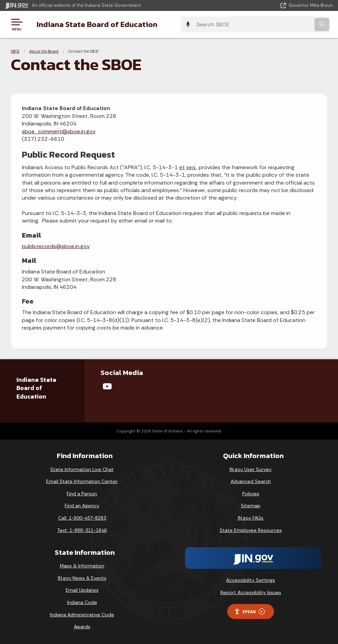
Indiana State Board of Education (95, 24)
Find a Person (82, 494)
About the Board (44, 51)
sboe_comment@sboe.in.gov (59, 131)
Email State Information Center (82, 481)
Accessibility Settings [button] (251, 580)
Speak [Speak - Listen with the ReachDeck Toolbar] (249, 612)
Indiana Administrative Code (82, 615)
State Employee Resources (251, 530)
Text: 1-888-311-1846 (82, 530)
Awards (82, 627)
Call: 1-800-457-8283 (82, 518)
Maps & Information (82, 566)
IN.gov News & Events (82, 578)
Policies (251, 494)
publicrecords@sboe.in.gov (56, 246)
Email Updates (82, 590)
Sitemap (251, 506)
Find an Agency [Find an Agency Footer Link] (82, 506)
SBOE (15, 51)
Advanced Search (251, 481)
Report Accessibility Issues (251, 592)
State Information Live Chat (82, 469)
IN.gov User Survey (251, 469)
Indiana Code (82, 602)
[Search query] (284, 24)
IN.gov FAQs (251, 518)
